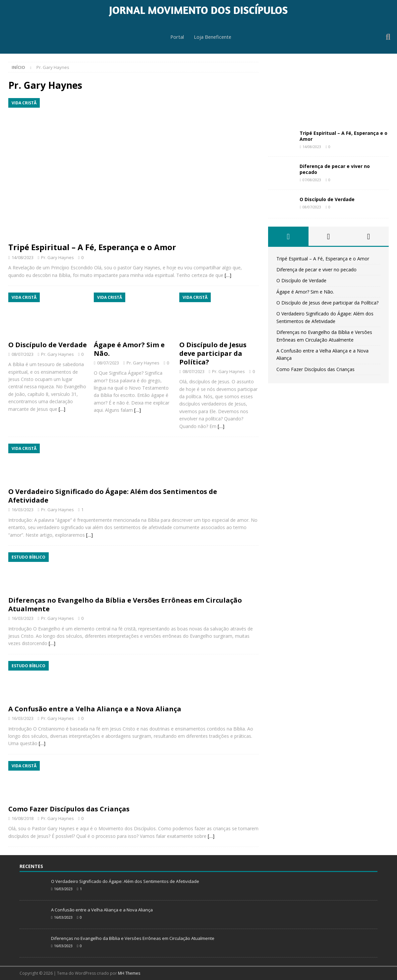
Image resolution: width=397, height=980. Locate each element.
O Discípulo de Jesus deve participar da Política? (213, 353)
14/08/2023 (23, 257)
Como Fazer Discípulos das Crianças (69, 809)
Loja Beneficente (213, 37)
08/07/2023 (23, 354)
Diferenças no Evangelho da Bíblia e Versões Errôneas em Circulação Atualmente (125, 604)
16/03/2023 (23, 510)
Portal (176, 37)
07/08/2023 (312, 180)
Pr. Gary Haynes (57, 257)
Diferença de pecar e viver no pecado (335, 169)
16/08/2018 (23, 818)
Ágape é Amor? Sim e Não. (129, 349)
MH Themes (129, 973)
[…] (228, 275)
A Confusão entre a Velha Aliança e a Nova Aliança (95, 709)
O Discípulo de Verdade (48, 345)
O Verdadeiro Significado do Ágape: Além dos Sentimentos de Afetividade (113, 496)
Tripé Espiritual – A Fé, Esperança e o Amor (92, 247)
